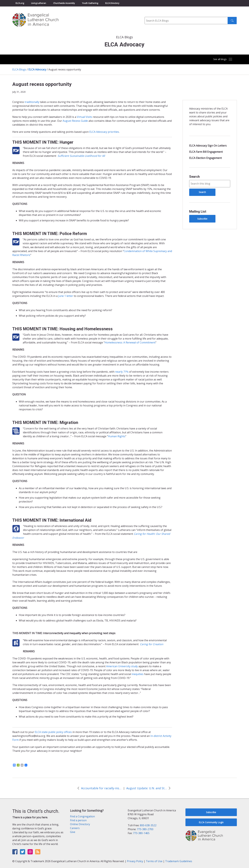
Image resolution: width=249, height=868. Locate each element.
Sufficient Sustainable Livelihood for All (81, 156)
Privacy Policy (135, 861)
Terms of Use (154, 861)
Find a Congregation (82, 816)
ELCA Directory (112, 3)
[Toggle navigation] (221, 59)
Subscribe (202, 219)
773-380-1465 (141, 833)
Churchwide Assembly (64, 3)
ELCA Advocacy (37, 69)
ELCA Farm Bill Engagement (206, 152)
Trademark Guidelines (179, 861)
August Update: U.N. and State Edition (147, 788)
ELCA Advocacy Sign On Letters (208, 146)
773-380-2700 (145, 829)
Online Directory (80, 824)
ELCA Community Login (211, 822)
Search (194, 177)
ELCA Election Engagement (205, 158)
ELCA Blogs (19, 69)
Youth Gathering (90, 3)
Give (73, 832)
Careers (75, 828)
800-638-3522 (148, 825)
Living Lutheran (39, 3)
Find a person (78, 820)
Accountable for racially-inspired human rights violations (101, 788)
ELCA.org (20, 3)
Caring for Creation (152, 644)
